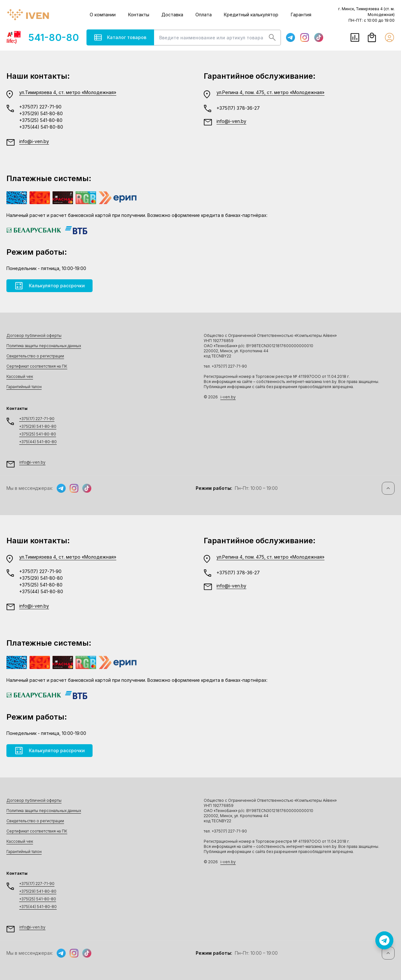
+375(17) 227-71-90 (40, 107)
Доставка (172, 15)
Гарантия (301, 15)
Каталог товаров (120, 37)
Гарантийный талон (24, 387)
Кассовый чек (20, 376)
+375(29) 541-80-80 (41, 113)
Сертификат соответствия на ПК (37, 366)
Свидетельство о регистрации (35, 356)
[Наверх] (388, 488)
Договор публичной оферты (34, 335)
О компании (103, 15)
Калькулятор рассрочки (49, 286)
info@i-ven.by (34, 141)
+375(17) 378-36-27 (238, 108)
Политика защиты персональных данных (44, 346)
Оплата (204, 15)
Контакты (139, 15)
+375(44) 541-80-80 (41, 127)
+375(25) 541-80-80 (41, 120)
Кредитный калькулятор (251, 15)
